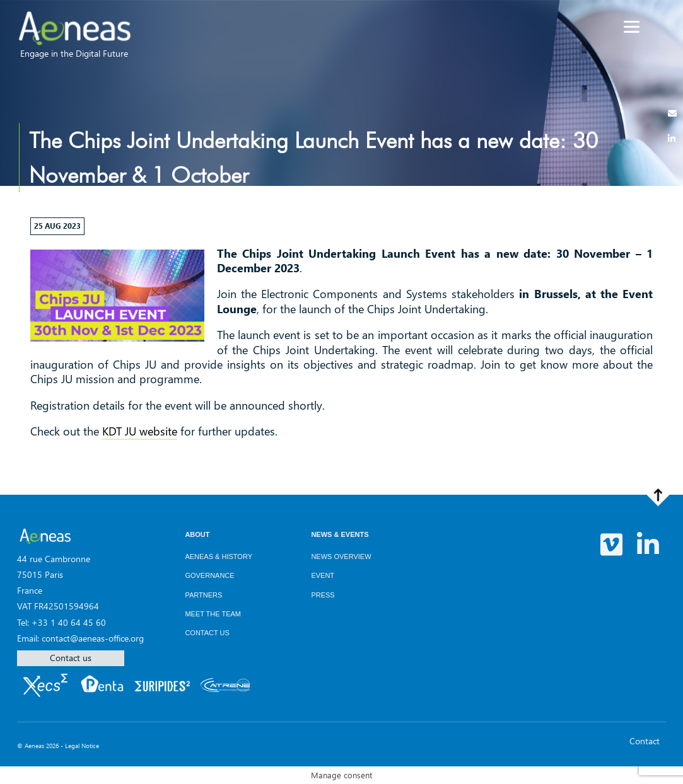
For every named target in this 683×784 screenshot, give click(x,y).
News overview (341, 556)
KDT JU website (140, 431)
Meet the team (213, 614)
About (197, 534)
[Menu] (632, 27)
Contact (645, 741)
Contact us (71, 658)
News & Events (340, 534)
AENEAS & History (219, 556)
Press (323, 595)
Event (323, 575)
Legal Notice (82, 746)
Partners (203, 595)
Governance (209, 575)
